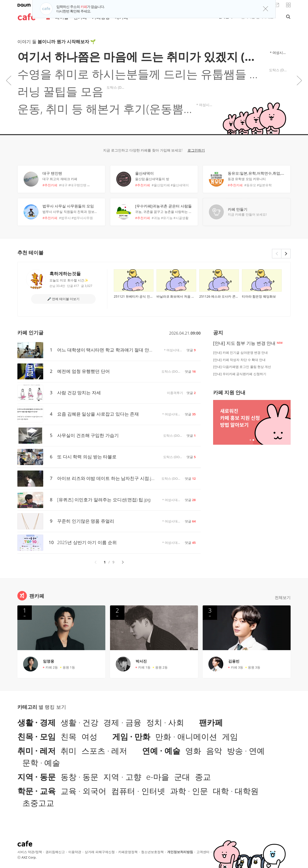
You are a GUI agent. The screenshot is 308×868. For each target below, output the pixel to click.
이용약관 (75, 852)
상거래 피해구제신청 (100, 852)
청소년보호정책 (152, 852)
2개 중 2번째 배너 (253, 440)
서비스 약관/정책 (30, 852)
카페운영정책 (128, 852)
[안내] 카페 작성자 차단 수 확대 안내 (239, 360)
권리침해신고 (55, 852)
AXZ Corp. (29, 857)
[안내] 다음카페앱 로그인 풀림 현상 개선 (242, 367)
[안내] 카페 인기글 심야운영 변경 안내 (240, 353)
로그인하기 (196, 150)
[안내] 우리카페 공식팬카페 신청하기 (240, 374)
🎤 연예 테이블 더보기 (63, 299)
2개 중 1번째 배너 (250, 440)
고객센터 (203, 852)
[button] (288, 5)
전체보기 (283, 597)
